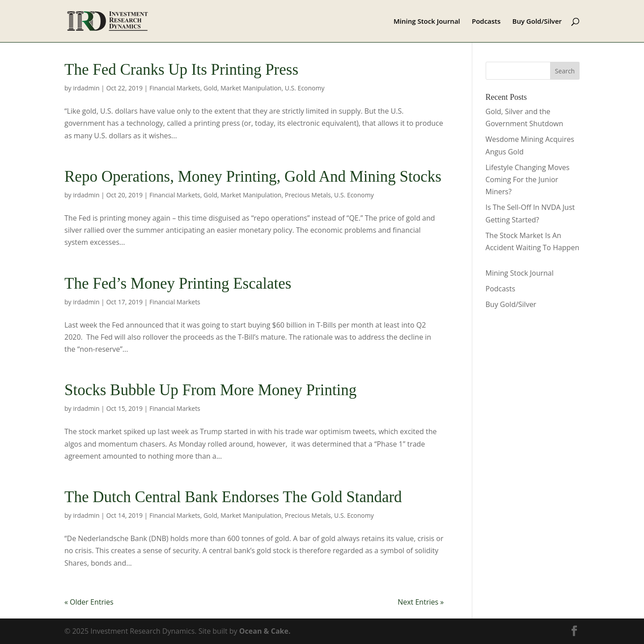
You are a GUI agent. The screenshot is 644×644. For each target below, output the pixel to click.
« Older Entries (89, 602)
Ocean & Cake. (265, 631)
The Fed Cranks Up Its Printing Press (181, 70)
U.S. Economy (305, 88)
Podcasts (486, 22)
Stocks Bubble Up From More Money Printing (210, 390)
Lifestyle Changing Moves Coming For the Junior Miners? (528, 179)
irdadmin (86, 88)
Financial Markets (175, 88)
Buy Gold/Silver (537, 22)
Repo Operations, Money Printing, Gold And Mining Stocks (253, 177)
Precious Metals (308, 195)
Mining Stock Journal (427, 22)
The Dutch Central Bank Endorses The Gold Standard (233, 497)
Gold (210, 88)
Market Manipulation (251, 88)
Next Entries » (421, 602)
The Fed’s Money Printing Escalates (178, 284)
